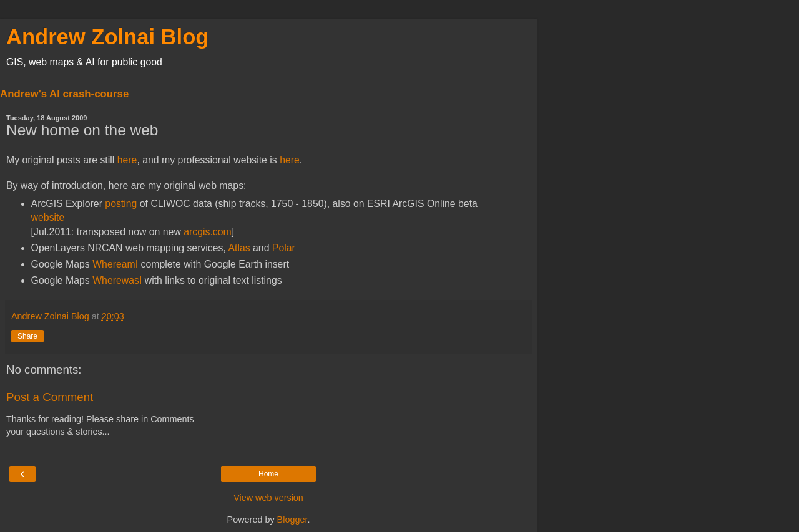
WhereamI (115, 264)
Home (268, 474)
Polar (284, 248)
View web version (268, 498)
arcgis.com (208, 232)
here (127, 160)
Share (27, 336)
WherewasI (117, 280)
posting (121, 204)
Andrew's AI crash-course (64, 94)
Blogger (292, 520)
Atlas (239, 248)
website (48, 217)
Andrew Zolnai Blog (107, 37)
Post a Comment (50, 397)
